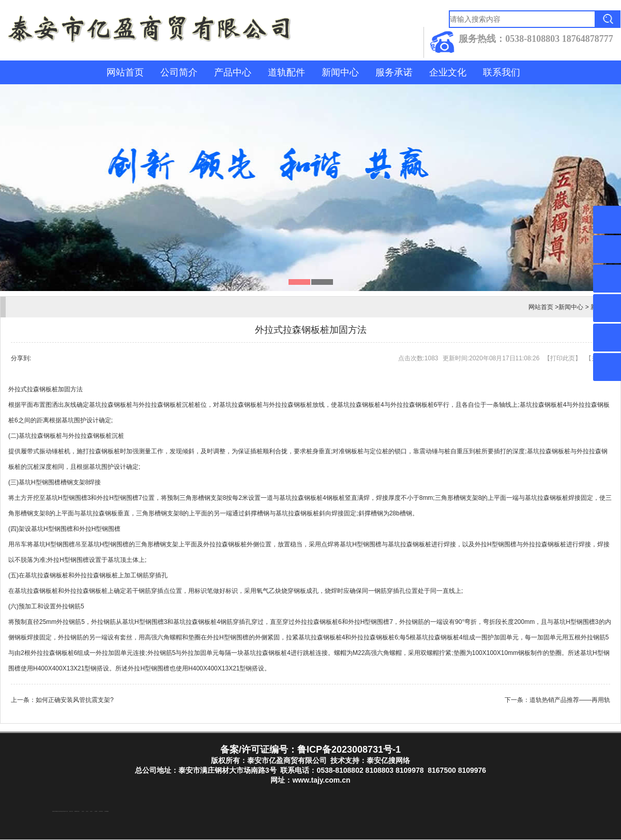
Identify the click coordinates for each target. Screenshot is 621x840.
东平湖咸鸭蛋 (56, 812)
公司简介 (179, 72)
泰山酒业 (62, 812)
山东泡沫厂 (78, 812)
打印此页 (563, 358)
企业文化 (448, 72)
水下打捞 (67, 812)
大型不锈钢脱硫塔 (107, 812)
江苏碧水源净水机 (101, 812)
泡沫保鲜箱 (96, 812)
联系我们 (502, 72)
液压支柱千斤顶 (71, 812)
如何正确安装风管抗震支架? (75, 700)
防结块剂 (53, 812)
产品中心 (233, 72)
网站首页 (125, 72)
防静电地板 (76, 812)
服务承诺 (394, 72)
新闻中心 (340, 72)
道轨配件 (286, 72)
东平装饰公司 (64, 812)
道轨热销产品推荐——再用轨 (570, 700)
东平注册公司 (59, 812)
